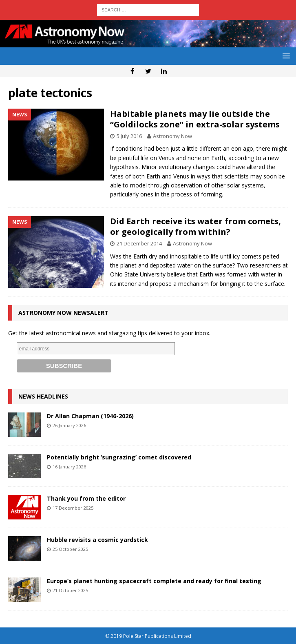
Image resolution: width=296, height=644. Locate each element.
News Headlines (43, 396)
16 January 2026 (69, 467)
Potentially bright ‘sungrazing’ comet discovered (119, 457)
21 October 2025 (70, 590)
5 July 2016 (129, 136)
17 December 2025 (73, 508)
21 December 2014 (139, 243)
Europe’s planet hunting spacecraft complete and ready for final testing (154, 581)
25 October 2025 (70, 549)
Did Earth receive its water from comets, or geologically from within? (195, 226)
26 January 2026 (69, 425)
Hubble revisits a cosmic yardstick (97, 540)
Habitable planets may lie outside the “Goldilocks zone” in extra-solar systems (195, 119)
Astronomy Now (172, 136)
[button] (285, 56)
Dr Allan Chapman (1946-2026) (90, 416)
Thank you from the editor (86, 498)
